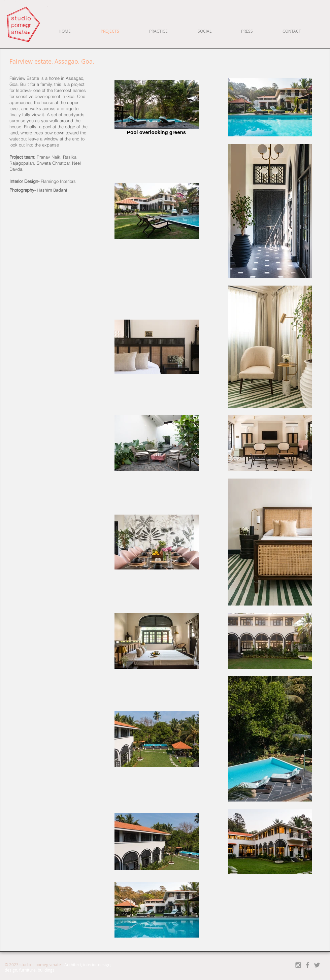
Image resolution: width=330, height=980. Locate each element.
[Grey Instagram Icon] (298, 965)
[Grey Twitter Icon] (317, 965)
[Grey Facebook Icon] (308, 965)
